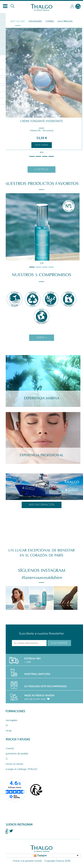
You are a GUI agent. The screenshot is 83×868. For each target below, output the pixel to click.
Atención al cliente (13, 764)
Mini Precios (65, 21)
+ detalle (41, 169)
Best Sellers (18, 21)
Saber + (42, 338)
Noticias (7, 731)
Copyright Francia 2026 (57, 861)
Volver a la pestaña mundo (27, 861)
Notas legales (10, 720)
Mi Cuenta (8, 748)
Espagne (42, 855)
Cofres (50, 21)
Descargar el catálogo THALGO (20, 769)
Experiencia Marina (42, 398)
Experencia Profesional (42, 455)
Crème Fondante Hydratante (41, 121)
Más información (42, 505)
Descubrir (42, 145)
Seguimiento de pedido (16, 754)
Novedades (35, 21)
